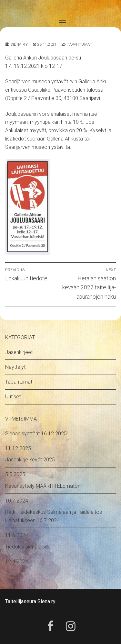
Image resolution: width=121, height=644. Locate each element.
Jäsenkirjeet (19, 352)
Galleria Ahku (93, 82)
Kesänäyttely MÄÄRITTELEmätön (43, 486)
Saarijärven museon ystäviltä (38, 147)
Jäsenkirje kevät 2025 (30, 460)
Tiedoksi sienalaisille (28, 547)
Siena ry (16, 44)
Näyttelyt (15, 367)
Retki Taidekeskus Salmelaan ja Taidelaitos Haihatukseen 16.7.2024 (54, 516)
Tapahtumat (77, 44)
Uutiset (13, 397)
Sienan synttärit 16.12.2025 (36, 434)
